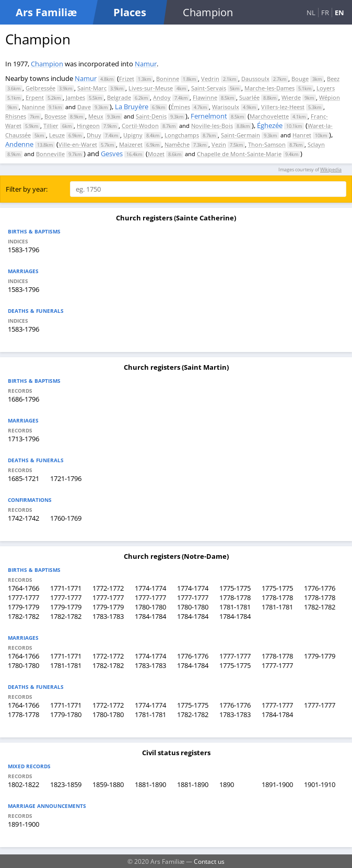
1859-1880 (108, 784)
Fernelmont (209, 116)
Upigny (133, 135)
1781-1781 (235, 607)
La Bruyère (132, 107)
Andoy (162, 97)
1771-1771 (66, 588)
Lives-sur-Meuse (151, 88)
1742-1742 (24, 518)
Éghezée (270, 125)
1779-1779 (24, 607)
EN (339, 13)
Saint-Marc (92, 88)
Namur (146, 64)
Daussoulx (255, 79)
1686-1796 (24, 399)
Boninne (168, 79)
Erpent (35, 97)
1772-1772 (108, 588)
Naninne (33, 107)
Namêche (177, 144)
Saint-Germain (240, 135)
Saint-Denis (151, 116)
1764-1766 (24, 588)
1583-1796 (24, 250)
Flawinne (205, 97)
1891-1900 (277, 784)
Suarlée (249, 97)
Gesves (112, 154)
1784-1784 (150, 616)
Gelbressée (40, 88)
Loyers (326, 88)
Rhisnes (16, 116)
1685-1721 (24, 478)
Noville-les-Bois (212, 126)
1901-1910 (320, 784)
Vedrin (210, 79)
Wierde (291, 97)
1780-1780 (150, 607)
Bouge (300, 79)
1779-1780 (66, 714)
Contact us (209, 861)
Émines (180, 107)
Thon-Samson (267, 144)
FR (325, 13)
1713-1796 (24, 439)
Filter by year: (27, 189)
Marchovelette (269, 116)
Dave (84, 107)
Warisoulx (226, 107)
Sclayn (316, 144)
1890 (227, 784)
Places (130, 12)
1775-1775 (235, 588)
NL (311, 13)
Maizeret (131, 144)
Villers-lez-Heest (283, 107)
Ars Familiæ (46, 12)
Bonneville (50, 154)
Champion (47, 64)
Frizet (127, 79)
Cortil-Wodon (140, 126)
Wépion (330, 97)
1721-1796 (66, 478)
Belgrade (119, 97)
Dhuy (94, 135)
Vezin (219, 144)
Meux (96, 116)
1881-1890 (150, 784)
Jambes (75, 97)
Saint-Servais (209, 88)
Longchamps (182, 135)
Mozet (156, 154)
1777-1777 (24, 597)
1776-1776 (320, 588)
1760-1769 (66, 518)
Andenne (19, 144)
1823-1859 (66, 784)
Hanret (302, 135)
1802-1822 (24, 784)
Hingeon (88, 126)
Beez (333, 79)
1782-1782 (320, 607)
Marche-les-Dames (269, 88)
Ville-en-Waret (78, 144)
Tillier (51, 126)
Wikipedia (331, 169)
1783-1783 (108, 616)
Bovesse (55, 116)
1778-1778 (235, 597)
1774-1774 (150, 588)
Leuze (57, 135)
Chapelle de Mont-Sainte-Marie (239, 154)
